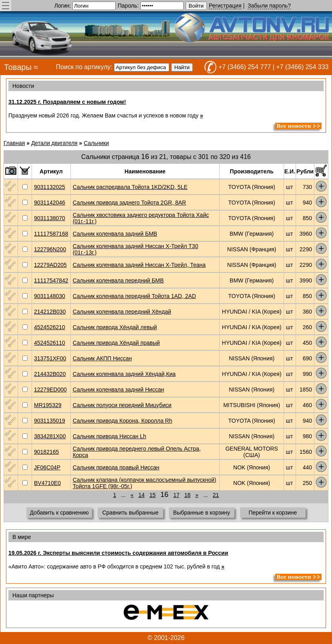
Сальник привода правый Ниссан (116, 467)
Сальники (96, 143)
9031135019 (50, 421)
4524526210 (50, 327)
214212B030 (50, 312)
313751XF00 (50, 358)
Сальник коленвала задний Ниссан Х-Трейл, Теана (139, 265)
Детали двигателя (54, 143)
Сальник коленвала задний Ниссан (119, 390)
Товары (18, 67)
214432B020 (50, 374)
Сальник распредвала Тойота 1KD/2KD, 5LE (130, 187)
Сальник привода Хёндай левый (115, 327)
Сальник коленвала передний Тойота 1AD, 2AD (134, 296)
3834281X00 (50, 436)
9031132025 (50, 187)
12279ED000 (50, 390)
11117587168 (51, 234)
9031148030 (50, 296)
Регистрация (225, 6)
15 (153, 495)
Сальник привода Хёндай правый (116, 343)
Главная (14, 143)
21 (216, 495)
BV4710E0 (47, 483)
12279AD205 (50, 265)
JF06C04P (47, 467)
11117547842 (51, 280)
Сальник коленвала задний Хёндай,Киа (124, 374)
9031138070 (50, 218)
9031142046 (50, 203)
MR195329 (48, 405)
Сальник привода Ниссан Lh (110, 436)
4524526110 (50, 343)
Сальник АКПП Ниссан (102, 358)
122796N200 (50, 249)
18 (188, 495)
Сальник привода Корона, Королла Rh (123, 421)
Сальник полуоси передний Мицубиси (122, 405)
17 (176, 495)
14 (142, 495)
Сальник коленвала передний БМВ (118, 280)
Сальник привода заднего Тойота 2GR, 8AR (130, 203)
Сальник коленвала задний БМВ (115, 234)
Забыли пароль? (269, 6)
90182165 (46, 452)
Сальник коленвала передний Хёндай (122, 312)
